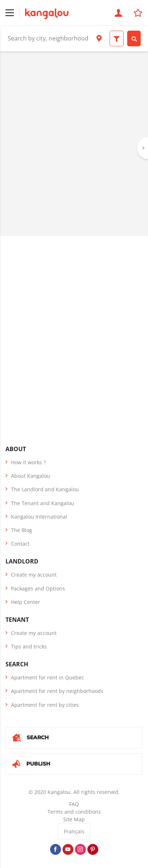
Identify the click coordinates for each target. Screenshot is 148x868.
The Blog (22, 530)
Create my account (34, 575)
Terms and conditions (74, 812)
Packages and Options (38, 588)
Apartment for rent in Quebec (48, 677)
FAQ (74, 804)
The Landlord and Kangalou (45, 489)
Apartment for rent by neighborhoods (57, 691)
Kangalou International (39, 517)
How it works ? (28, 462)
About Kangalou (31, 476)
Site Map (74, 819)
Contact (20, 544)
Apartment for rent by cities (45, 705)
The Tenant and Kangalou (43, 503)
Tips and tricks (29, 646)
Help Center (26, 602)
